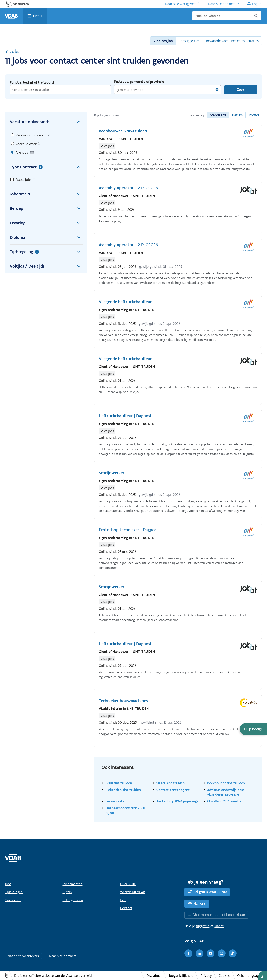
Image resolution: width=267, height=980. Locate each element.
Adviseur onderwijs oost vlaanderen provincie (226, 792)
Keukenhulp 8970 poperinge (177, 801)
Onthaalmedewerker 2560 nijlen (125, 810)
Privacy (206, 976)
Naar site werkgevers (181, 4)
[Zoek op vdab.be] (227, 16)
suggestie (203, 926)
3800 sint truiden (119, 783)
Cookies (224, 976)
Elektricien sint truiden (123, 790)
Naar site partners (222, 4)
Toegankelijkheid (181, 976)
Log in (257, 4)
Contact (126, 908)
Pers (123, 900)
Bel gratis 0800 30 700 (210, 892)
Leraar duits (115, 801)
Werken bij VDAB (133, 892)
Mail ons (200, 903)
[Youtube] (211, 953)
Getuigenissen (73, 900)
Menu (37, 16)
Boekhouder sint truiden (226, 783)
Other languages (249, 976)
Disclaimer (154, 976)
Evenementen (72, 884)
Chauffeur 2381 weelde (224, 801)
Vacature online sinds (46, 122)
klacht (219, 926)
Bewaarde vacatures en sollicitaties (232, 41)
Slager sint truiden (171, 783)
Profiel (254, 115)
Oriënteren (13, 900)
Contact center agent (173, 790)
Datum (237, 115)
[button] (253, 729)
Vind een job (163, 41)
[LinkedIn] (199, 953)
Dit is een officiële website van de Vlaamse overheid (53, 976)
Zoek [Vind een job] (241, 90)
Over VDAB (128, 884)
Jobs (12, 51)
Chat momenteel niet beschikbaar (219, 915)
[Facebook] (188, 953)
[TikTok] (233, 953)
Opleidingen (14, 892)
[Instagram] (222, 953)
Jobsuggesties (189, 41)
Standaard (218, 115)
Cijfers (67, 892)
